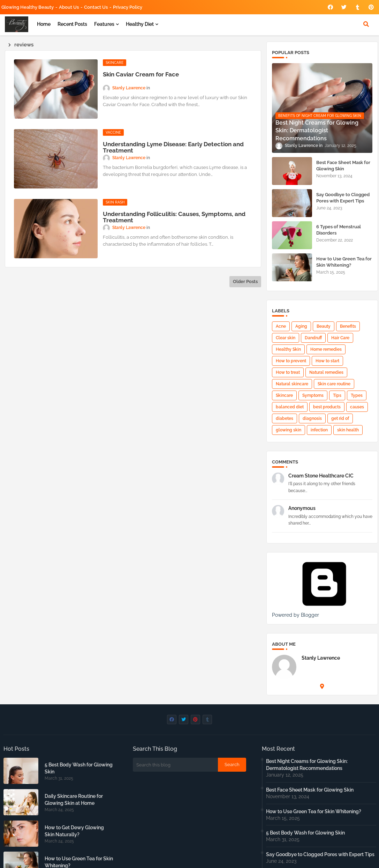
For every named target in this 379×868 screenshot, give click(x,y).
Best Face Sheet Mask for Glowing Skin (343, 166)
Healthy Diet (140, 24)
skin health (348, 430)
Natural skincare (292, 384)
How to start (327, 361)
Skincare (284, 395)
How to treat (288, 372)
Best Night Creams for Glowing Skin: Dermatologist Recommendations (307, 765)
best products (327, 407)
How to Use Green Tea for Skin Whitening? (344, 262)
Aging (301, 326)
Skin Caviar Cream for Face (141, 74)
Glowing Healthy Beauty (28, 7)
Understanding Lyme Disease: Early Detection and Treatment (173, 147)
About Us (69, 7)
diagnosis (312, 418)
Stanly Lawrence (321, 658)
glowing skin (289, 430)
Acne (281, 326)
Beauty (324, 326)
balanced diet (290, 407)
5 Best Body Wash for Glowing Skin (79, 768)
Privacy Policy (128, 7)
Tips (337, 395)
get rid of (340, 418)
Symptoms (313, 395)
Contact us (96, 7)
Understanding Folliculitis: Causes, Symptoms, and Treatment (174, 217)
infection (319, 430)
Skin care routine (334, 384)
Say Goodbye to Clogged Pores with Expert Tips (343, 198)
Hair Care (340, 338)
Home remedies (326, 349)
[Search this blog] (175, 765)
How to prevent (291, 361)
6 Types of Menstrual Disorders (339, 230)
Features (104, 24)
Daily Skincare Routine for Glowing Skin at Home (74, 800)
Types (357, 395)
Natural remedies (326, 372)
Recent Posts (72, 24)
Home (44, 24)
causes (357, 407)
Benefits (348, 326)
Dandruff (313, 338)
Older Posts (245, 281)
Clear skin (286, 338)
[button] (366, 24)
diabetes (285, 418)
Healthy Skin (288, 349)
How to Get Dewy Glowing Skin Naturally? (74, 831)
